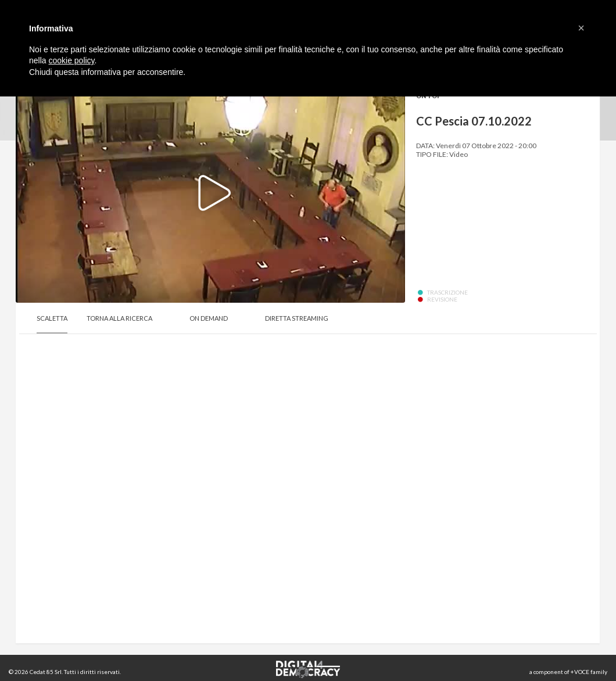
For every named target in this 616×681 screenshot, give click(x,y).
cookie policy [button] (71, 60)
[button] (581, 28)
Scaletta (52, 318)
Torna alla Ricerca (119, 318)
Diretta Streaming (297, 318)
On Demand (209, 318)
